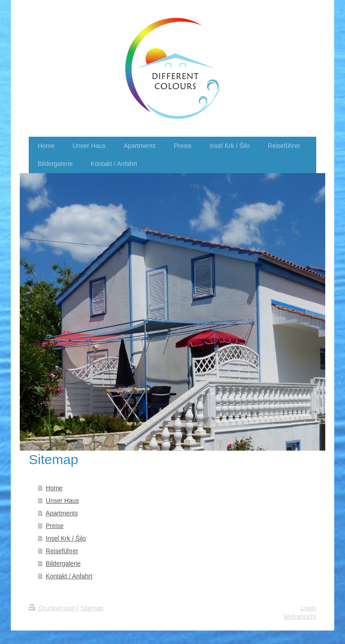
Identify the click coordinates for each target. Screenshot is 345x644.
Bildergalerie (63, 563)
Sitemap (92, 608)
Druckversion (53, 608)
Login (309, 608)
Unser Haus (62, 501)
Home (54, 488)
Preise (55, 526)
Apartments (62, 513)
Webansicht (300, 617)
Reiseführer (62, 551)
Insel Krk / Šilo (66, 538)
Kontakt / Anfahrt (69, 576)
